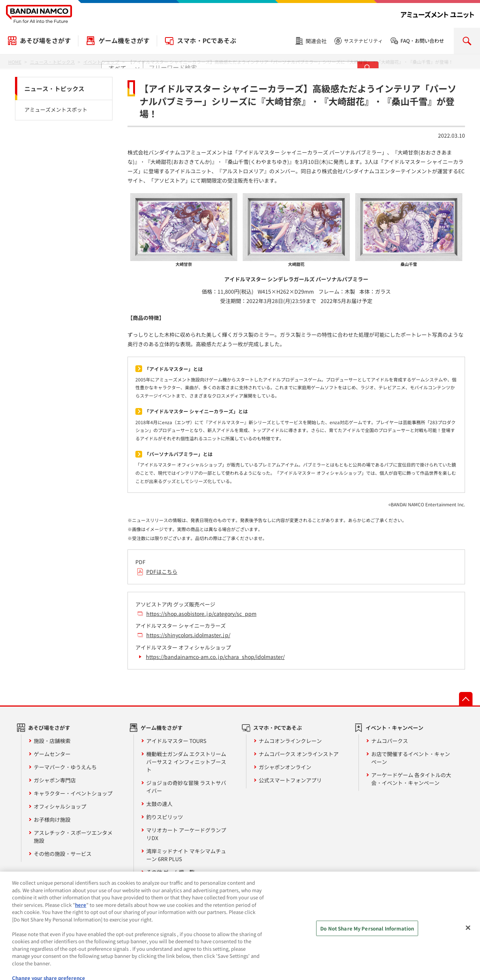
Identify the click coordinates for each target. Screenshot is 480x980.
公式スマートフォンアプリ (290, 780)
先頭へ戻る (466, 699)
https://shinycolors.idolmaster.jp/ (188, 635)
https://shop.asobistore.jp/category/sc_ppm (201, 614)
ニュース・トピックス (54, 89)
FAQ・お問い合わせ (422, 41)
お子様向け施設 (52, 819)
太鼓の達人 (159, 804)
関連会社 (316, 41)
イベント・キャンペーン (394, 728)
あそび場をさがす (45, 41)
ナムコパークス (390, 741)
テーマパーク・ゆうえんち (65, 767)
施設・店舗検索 (52, 741)
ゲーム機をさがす (124, 41)
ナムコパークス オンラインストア (299, 754)
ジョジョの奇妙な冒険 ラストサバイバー (186, 787)
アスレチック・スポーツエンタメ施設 (73, 837)
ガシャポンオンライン (285, 767)
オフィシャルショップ (60, 806)
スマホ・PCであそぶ (207, 41)
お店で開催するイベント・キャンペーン (411, 758)
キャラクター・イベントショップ (73, 793)
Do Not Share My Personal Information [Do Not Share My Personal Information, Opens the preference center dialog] (367, 943)
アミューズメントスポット (56, 110)
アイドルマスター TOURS (176, 741)
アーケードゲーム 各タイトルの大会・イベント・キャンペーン (411, 779)
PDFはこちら (162, 572)
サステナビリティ (363, 41)
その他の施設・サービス (63, 854)
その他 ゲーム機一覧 (170, 872)
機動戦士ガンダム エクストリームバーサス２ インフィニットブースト (186, 762)
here (81, 920)
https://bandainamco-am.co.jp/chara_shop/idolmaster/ (215, 657)
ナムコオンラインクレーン (290, 741)
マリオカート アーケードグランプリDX (186, 834)
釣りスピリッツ (165, 817)
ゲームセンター (52, 754)
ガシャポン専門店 (55, 780)
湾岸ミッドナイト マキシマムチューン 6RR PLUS (186, 855)
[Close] (468, 943)
